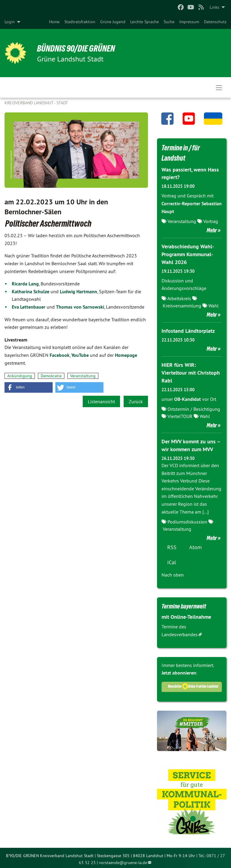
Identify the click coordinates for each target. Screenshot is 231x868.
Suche (169, 22)
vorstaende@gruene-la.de (123, 860)
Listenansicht (101, 401)
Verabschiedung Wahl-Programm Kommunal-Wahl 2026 (188, 254)
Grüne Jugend (113, 22)
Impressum (189, 22)
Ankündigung (20, 376)
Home (54, 22)
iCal (172, 560)
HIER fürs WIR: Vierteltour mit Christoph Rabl (191, 371)
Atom (196, 545)
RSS (172, 545)
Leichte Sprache (145, 22)
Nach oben (173, 572)
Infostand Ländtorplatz (188, 330)
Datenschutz (215, 22)
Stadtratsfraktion (80, 22)
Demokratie (51, 376)
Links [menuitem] (214, 7)
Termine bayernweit (185, 604)
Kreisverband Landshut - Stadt (36, 103)
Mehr (212, 230)
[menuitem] (54, 22)
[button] (29, 387)
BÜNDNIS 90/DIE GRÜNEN (79, 48)
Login (10, 22)
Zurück (136, 401)
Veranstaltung (83, 376)
